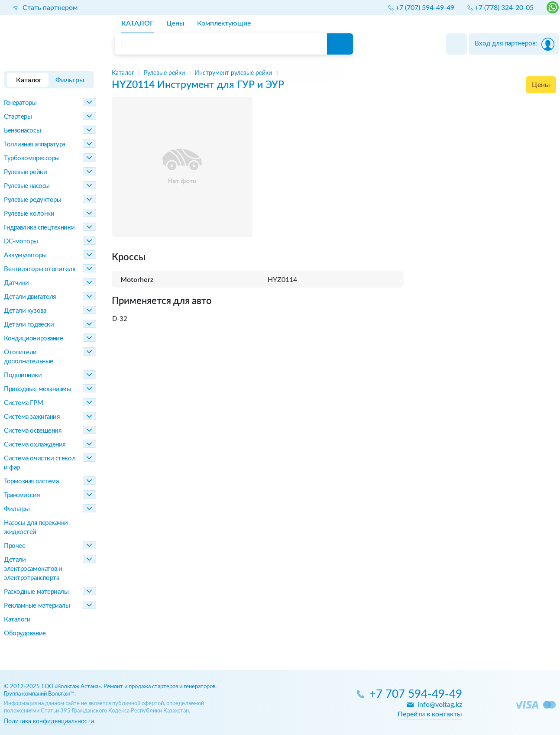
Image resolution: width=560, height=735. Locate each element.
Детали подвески (29, 325)
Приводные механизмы (37, 389)
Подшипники (23, 375)
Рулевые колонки (29, 214)
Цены (541, 85)
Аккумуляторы (25, 255)
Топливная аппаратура (35, 144)
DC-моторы (21, 241)
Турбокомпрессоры (32, 158)
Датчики (16, 283)
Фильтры (17, 509)
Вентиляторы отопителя (40, 269)
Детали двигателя (30, 297)
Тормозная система (31, 481)
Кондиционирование (33, 338)
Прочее (15, 546)
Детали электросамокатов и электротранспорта (33, 569)
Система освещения (32, 431)
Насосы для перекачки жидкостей (36, 528)
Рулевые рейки (25, 172)
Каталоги (17, 620)
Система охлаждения (35, 445)
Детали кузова (25, 311)
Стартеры (18, 117)
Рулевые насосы (27, 186)
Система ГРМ (23, 403)
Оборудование (25, 633)
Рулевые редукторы (32, 200)
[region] (334, 73)
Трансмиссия (22, 495)
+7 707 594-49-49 (416, 695)
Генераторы (20, 103)
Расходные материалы (36, 592)
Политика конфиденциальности (49, 721)
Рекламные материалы (37, 606)
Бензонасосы (22, 131)
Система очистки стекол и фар (40, 463)
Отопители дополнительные (29, 357)
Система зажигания (32, 417)
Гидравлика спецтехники (39, 228)
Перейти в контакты (430, 714)
